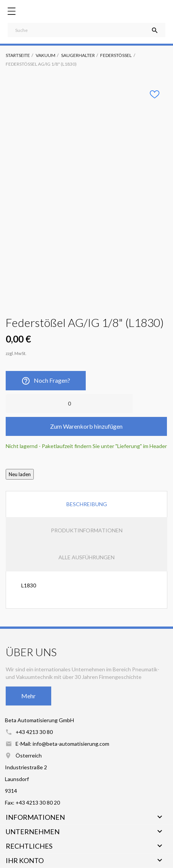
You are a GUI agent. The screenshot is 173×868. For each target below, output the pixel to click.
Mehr (28, 696)
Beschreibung (87, 504)
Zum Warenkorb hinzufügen (86, 426)
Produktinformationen (87, 530)
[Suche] (86, 30)
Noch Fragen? (46, 381)
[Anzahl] (69, 404)
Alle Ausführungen (86, 557)
